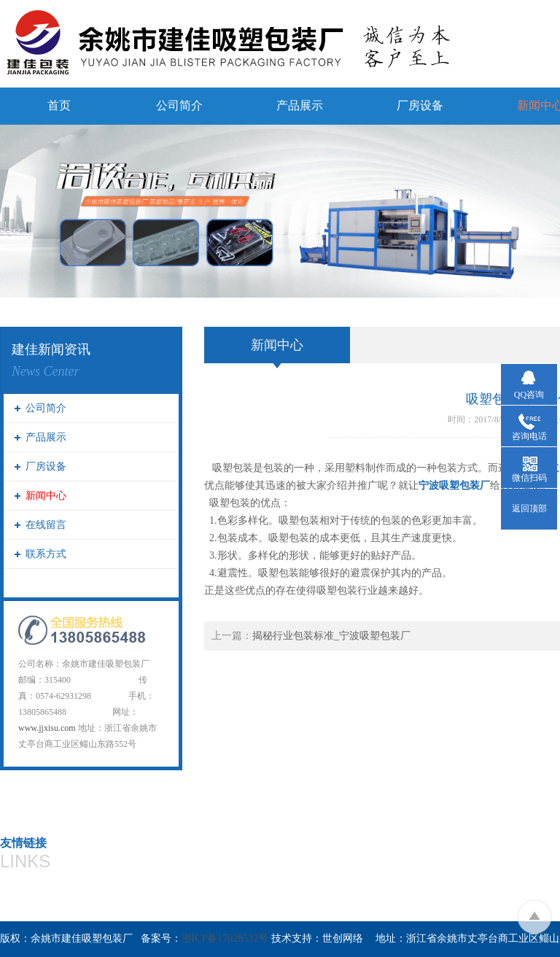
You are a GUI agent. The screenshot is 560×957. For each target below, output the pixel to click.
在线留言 (46, 525)
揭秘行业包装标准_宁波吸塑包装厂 (331, 636)
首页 (59, 105)
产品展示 (300, 105)
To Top (534, 917)
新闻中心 (46, 496)
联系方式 (46, 554)
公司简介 (179, 105)
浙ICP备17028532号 (225, 938)
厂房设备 (420, 105)
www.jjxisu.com (47, 728)
